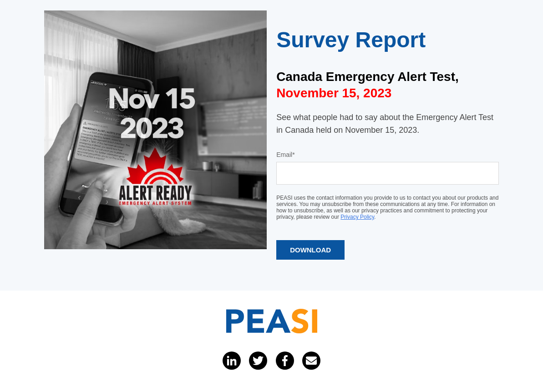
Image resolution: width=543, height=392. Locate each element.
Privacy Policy (357, 217)
